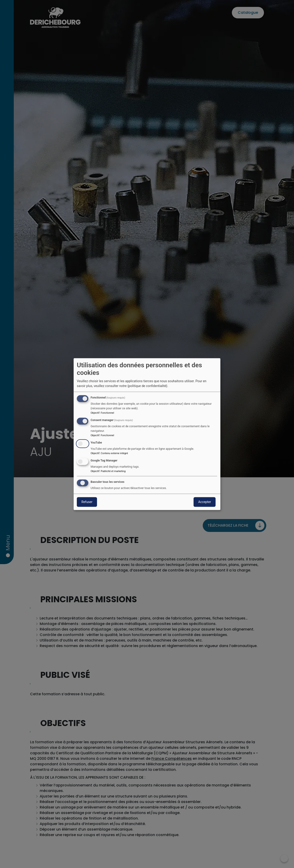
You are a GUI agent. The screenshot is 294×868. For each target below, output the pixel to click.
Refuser (87, 502)
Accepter (205, 502)
